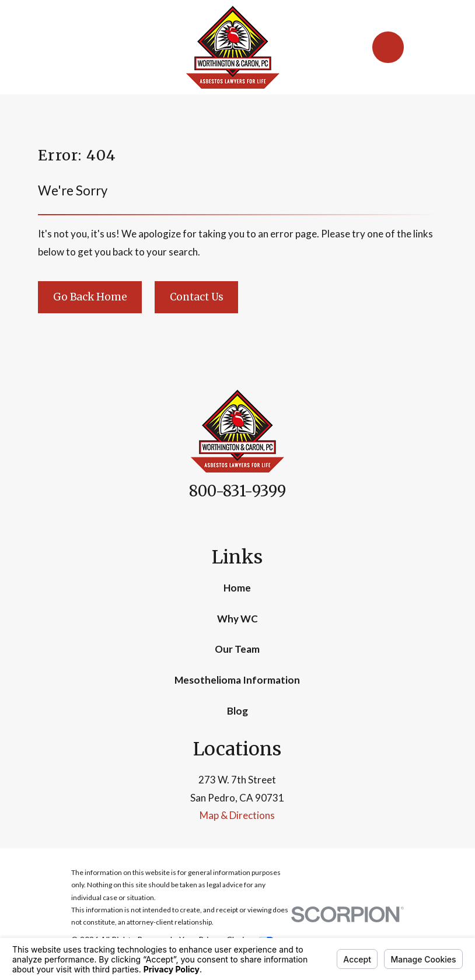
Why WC (237, 619)
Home (237, 588)
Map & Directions (237, 815)
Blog (237, 711)
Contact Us (197, 297)
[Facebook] (224, 521)
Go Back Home (90, 297)
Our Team (237, 649)
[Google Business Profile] (251, 521)
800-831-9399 (237, 491)
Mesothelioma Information (237, 680)
